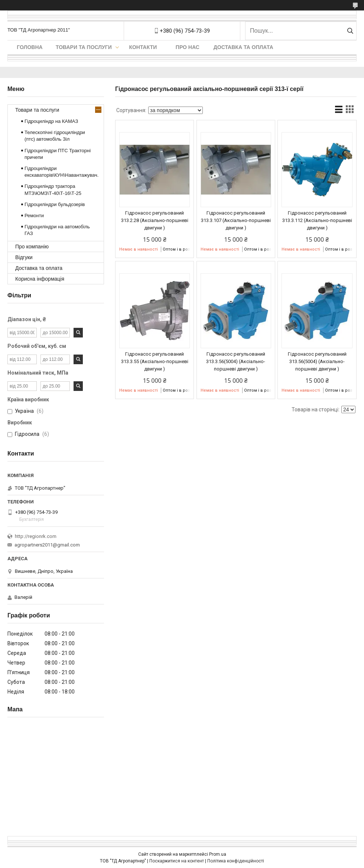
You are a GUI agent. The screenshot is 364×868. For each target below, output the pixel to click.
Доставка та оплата (243, 47)
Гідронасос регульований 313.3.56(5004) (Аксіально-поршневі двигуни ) (236, 361)
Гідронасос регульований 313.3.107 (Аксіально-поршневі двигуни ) (236, 220)
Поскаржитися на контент (177, 861)
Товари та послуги (84, 47)
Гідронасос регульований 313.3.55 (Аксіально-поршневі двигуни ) (155, 361)
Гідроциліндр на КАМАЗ (51, 121)
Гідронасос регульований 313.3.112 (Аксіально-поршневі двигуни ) (317, 220)
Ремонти (34, 216)
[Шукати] (350, 31)
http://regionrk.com (36, 536)
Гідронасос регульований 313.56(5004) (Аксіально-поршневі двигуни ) (317, 361)
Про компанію (32, 247)
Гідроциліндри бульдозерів (55, 204)
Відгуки (24, 257)
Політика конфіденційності (236, 861)
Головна (30, 47)
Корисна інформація (40, 279)
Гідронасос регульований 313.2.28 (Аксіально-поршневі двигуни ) (155, 220)
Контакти (143, 47)
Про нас (188, 47)
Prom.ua (218, 854)
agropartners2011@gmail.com (47, 545)
